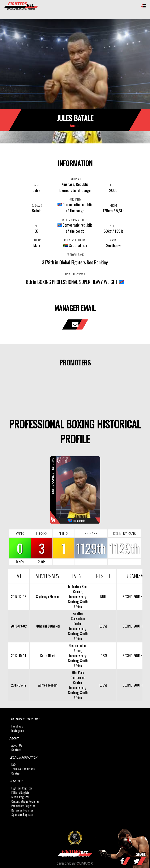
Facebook (17, 726)
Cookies (16, 773)
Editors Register (21, 792)
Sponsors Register (22, 815)
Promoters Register (23, 806)
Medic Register (20, 797)
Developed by (75, 864)
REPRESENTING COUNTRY (75, 220)
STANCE (113, 240)
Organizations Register (25, 801)
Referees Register (22, 810)
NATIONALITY (75, 199)
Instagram (18, 731)
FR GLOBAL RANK (75, 255)
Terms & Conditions (23, 769)
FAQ (13, 765)
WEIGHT (113, 226)
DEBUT (113, 185)
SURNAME (37, 205)
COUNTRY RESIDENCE (75, 240)
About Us (17, 745)
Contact (16, 750)
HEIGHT (113, 205)
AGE (37, 226)
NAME (37, 185)
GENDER (37, 240)
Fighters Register (22, 788)
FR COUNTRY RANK (75, 274)
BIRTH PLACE (75, 179)
